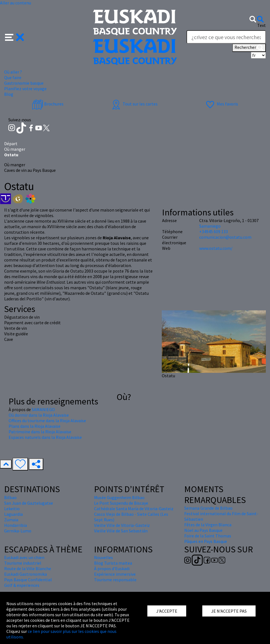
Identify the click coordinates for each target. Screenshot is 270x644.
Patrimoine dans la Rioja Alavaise (40, 432)
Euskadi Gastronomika (26, 574)
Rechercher (249, 48)
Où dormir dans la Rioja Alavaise (39, 415)
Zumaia (11, 520)
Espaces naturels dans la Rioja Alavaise (45, 437)
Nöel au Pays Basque (203, 530)
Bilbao (10, 497)
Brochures (48, 104)
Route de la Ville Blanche (28, 568)
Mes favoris (221, 104)
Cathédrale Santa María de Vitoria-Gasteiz (134, 509)
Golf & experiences (22, 585)
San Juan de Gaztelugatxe (29, 503)
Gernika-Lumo (18, 531)
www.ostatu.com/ (216, 248)
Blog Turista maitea (113, 563)
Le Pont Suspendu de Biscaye (121, 503)
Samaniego (210, 226)
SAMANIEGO (43, 409)
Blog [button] (9, 94)
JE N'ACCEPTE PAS (229, 611)
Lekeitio (12, 509)
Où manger (15, 149)
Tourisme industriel (23, 563)
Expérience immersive (115, 574)
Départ (11, 144)
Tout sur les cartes (134, 104)
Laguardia (13, 514)
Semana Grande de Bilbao (208, 508)
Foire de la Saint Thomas (208, 536)
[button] (15, 37)
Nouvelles (104, 557)
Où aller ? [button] (13, 72)
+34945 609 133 (214, 232)
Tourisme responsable (115, 580)
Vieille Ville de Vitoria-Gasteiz (122, 525)
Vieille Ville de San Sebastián (121, 531)
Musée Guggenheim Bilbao (119, 497)
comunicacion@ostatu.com (225, 237)
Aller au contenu (16, 3)
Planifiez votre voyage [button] (25, 89)
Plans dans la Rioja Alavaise (35, 426)
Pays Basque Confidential (28, 580)
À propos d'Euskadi (112, 568)
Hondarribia (16, 525)
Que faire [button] (13, 77)
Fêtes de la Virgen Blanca (208, 525)
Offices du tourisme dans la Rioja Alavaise (47, 421)
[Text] (226, 37)
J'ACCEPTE (167, 611)
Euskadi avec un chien (24, 557)
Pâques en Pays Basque (206, 541)
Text (262, 25)
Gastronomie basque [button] (24, 83)
